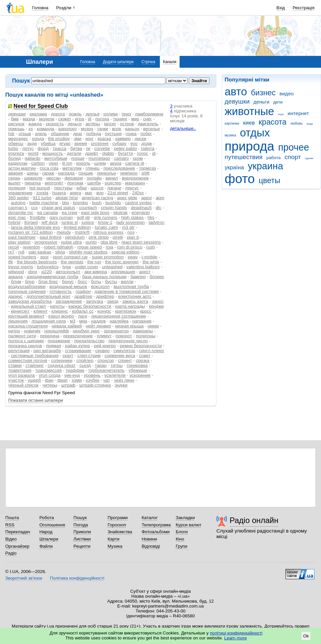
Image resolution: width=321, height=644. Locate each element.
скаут (68, 356)
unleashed (112, 267)
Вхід (281, 8)
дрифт (92, 153)
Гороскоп (117, 525)
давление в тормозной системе (127, 291)
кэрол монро (61, 316)
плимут (104, 336)
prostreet (100, 143)
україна (234, 167)
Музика (115, 546)
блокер (157, 277)
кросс (146, 311)
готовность (61, 291)
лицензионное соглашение (119, 316)
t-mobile (150, 257)
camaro (122, 158)
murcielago (99, 158)
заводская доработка (30, 301)
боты (96, 282)
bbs (66, 203)
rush (151, 247)
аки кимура (96, 272)
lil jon (67, 163)
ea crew (70, 213)
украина (265, 166)
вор (100, 193)
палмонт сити (22, 336)
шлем (100, 163)
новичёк (32, 331)
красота (272, 122)
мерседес (18, 139)
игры (281, 114)
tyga (67, 267)
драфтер (83, 296)
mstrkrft (82, 232)
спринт (125, 360)
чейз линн (124, 380)
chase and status (59, 208)
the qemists (72, 262)
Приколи (82, 532)
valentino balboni (143, 267)
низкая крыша (129, 326)
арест (145, 272)
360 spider (19, 198)
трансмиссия (48, 370)
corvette (102, 148)
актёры (93, 124)
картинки (232, 123)
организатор (116, 331)
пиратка (33, 183)
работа (273, 158)
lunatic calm (106, 227)
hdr (11, 134)
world (33, 153)
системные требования (35, 356)
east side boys (95, 213)
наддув (98, 321)
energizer (141, 213)
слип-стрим (89, 356)
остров (127, 124)
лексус (132, 188)
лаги (83, 316)
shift (146, 173)
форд (43, 148)
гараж (48, 173)
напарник (142, 321)
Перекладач (18, 532)
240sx (138, 193)
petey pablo (125, 148)
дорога (58, 114)
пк (88, 148)
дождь (75, 114)
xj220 (46, 272)
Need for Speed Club (41, 106)
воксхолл (100, 286)
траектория (20, 370)
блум (16, 282)
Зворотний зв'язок (24, 578)
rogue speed (90, 247)
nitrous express (108, 232)
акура (116, 163)
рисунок (16, 124)
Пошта (12, 518)
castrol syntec (138, 203)
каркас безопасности (90, 306)
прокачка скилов (25, 346)
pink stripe (99, 237)
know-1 (105, 222)
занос (158, 301)
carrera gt (135, 163)
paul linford (51, 237)
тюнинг (120, 119)
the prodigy (59, 139)
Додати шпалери (118, 62)
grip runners (106, 217)
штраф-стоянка (95, 385)
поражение (59, 341)
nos (131, 232)
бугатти (126, 153)
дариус (15, 296)
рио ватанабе (47, 351)
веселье (151, 129)
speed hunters (22, 257)
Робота (47, 518)
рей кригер (105, 346)
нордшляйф (57, 331)
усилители (115, 375)
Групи (181, 546)
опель (41, 134)
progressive (46, 242)
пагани (114, 188)
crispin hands (114, 208)
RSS (10, 525)
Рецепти (82, 546)
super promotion (108, 257)
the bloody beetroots (37, 262)
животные (249, 111)
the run (94, 262)
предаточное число (128, 341)
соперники (62, 360)
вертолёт (54, 183)
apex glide (127, 198)
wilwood (16, 272)
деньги (261, 102)
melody (64, 232)
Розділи (64, 8)
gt (154, 153)
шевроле (33, 178)
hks (151, 217)
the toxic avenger (122, 262)
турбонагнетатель (106, 370)
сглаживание (78, 351)
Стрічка (148, 62)
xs (30, 129)
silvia (60, 252)
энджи (121, 385)
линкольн (106, 173)
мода (310, 124)
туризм (309, 158)
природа (249, 146)
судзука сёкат (62, 365)
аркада (15, 277)
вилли (127, 282)
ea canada (48, 213)
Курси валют (188, 525)
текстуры (63, 188)
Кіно (180, 539)
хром (138, 158)
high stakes (133, 217)
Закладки (185, 518)
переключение (78, 336)
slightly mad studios (88, 252)
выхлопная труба (131, 286)
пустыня (113, 134)
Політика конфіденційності (77, 578)
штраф (68, 385)
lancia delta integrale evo (35, 227)
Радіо (11, 553)
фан (49, 380)
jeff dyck (50, 222)
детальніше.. (183, 128)
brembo (81, 203)
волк (117, 129)
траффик (75, 370)
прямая (54, 346)
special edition (125, 252)
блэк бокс (48, 282)
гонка (131, 134)
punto (91, 242)
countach (88, 208)
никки (153, 326)
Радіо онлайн (254, 520)
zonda (42, 193)
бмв (15, 119)
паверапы (143, 331)
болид (14, 158)
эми (78, 139)
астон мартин (22, 168)
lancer (110, 124)
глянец (92, 168)
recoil (13, 247)
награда (66, 173)
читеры (50, 385)
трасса (60, 148)
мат (89, 193)
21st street (118, 193)
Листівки (82, 539)
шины (32, 173)
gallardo (33, 158)
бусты (111, 282)
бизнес (263, 93)
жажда (35, 124)
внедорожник (135, 178)
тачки (103, 129)
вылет (14, 183)
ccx (34, 208)
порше (78, 158)
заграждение (69, 301)
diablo (108, 153)
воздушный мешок (68, 286)
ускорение (140, 375)
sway (133, 257)
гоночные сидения (27, 291)
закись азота (135, 301)
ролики (111, 114)
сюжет (65, 119)
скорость (55, 124)
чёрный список (23, 385)
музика (230, 135)
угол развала (22, 375)
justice (88, 222)
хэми (77, 380)
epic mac (17, 217)
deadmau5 (141, 208)
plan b (133, 237)
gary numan (61, 217)
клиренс (60, 311)
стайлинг (35, 365)
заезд (113, 301)
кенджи (156, 306)
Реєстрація (304, 8)
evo (134, 143)
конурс (104, 311)
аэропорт (68, 129)
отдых (255, 133)
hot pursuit (40, 188)
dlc (158, 208)
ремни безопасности (141, 346)
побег (146, 134)
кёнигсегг (20, 311)
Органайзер (17, 546)
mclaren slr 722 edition (30, 232)
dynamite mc (21, 213)
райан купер (77, 346)
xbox (33, 272)
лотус (28, 148)
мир (135, 119)
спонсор (106, 360)
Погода (81, 525)
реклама (38, 114)
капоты (57, 306)
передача (49, 336)
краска (104, 139)
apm (160, 198)
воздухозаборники (27, 286)
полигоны (146, 336)
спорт (293, 157)
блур (30, 282)
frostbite (38, 217)
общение (60, 134)
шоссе (97, 188)
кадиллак (18, 163)
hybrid (14, 222)
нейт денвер (99, 326)
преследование (119, 168)
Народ (46, 532)
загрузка (94, 301)
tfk (11, 262)
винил (112, 178)
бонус (68, 282)
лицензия (18, 321)
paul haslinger (22, 237)
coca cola (49, 168)
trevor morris (21, 267)
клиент (40, 311)
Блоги (182, 532)
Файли (46, 546)
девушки (237, 101)
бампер (138, 277)
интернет (298, 113)
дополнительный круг (49, 296)
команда (46, 129)
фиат (62, 380)
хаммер (123, 139)
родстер (113, 183)
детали (74, 153)
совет (145, 356)
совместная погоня (28, 360)
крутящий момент (26, 316)
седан (14, 178)
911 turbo (42, 198)
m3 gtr (128, 227)
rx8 (22, 252)
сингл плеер (151, 351)
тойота (148, 148)
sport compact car (70, 257)
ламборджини (149, 114)
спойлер (85, 360)
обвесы (16, 143)
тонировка (137, 365)
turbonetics (48, 267)
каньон (132, 129)
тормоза (148, 168)
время (81, 143)
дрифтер (105, 296)
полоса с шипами (26, 341)
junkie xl (70, 222)
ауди (32, 143)
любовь (297, 123)
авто (236, 92)
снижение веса (120, 356)
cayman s (18, 208)
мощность (53, 153)
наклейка (119, 321)
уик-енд (72, 375)
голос (142, 153)
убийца (48, 143)
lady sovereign (130, 222)
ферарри (74, 178)
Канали (170, 62)
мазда (29, 119)
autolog (18, 203)
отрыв (25, 134)
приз (126, 114)
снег (148, 119)
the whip (151, 262)
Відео (11, 539)
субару (120, 143)
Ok (306, 636)
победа (94, 134)
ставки (15, 365)
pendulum (75, 237)
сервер (103, 351)
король (83, 163)
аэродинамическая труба (52, 277)
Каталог (150, 518)
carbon (38, 163)
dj (89, 119)
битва (76, 148)
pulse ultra (71, 242)
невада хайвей (67, 326)
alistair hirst (66, 198)
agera (75, 193)
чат (107, 380)
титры (117, 365)
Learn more (236, 638)
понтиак (75, 183)
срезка (143, 360)
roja (110, 247)
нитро (14, 331)
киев (249, 123)
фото (240, 179)
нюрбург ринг (86, 331)
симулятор (124, 351)
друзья (92, 114)
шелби (94, 183)
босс (82, 282)
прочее (294, 147)
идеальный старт (28, 306)
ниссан (53, 178)
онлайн (94, 178)
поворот (124, 336)
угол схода (50, 375)
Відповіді (151, 546)
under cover (86, 267)
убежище (138, 370)
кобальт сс (83, 311)
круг (90, 139)
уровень (92, 375)
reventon (31, 247)
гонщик (86, 173)
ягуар (65, 143)
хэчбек (93, 380)
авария (15, 173)
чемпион (129, 173)
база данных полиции (104, 277)
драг (78, 134)
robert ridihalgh (59, 247)
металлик (72, 168)
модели (47, 119)
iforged (31, 222)
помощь (16, 129)
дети (278, 102)
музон (87, 129)
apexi (146, 198)
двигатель (148, 124)
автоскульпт (68, 272)
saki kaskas (40, 252)
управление (20, 193)
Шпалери (49, 539)
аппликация (123, 272)
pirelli (118, 237)
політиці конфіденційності (236, 633)
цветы (269, 180)
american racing (97, 198)
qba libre (109, 242)
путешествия (244, 157)
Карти (113, 539)
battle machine (44, 203)
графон (83, 291)
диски (140, 139)
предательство (89, 341)
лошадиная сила (49, 321)
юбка (81, 188)
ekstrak (121, 213)
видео (287, 94)
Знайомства (120, 532)
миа (83, 321)
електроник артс (135, 296)
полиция (17, 188)
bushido (113, 203)
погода (102, 119)
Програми (118, 518)
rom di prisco (130, 247)
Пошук (80, 518)
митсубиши (56, 158)
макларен (135, 183)
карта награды (130, 306)
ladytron (157, 222)
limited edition (77, 227)
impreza (16, 153)
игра (79, 119)
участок (16, 380)
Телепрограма (156, 525)
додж (147, 143)
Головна (40, 8)
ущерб (34, 380)
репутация (19, 351)
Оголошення (52, 525)
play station (19, 242)
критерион (126, 311)
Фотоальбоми (156, 532)
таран (101, 365)
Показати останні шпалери (36, 400)
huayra (59, 193)
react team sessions (141, 242)
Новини (149, 539)
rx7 (11, 252)
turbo (13, 148)
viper (53, 163)
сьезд (85, 365)
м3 (73, 321)
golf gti (83, 217)
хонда (38, 139)
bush (97, 203)
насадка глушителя (28, 326)
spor (44, 257)
